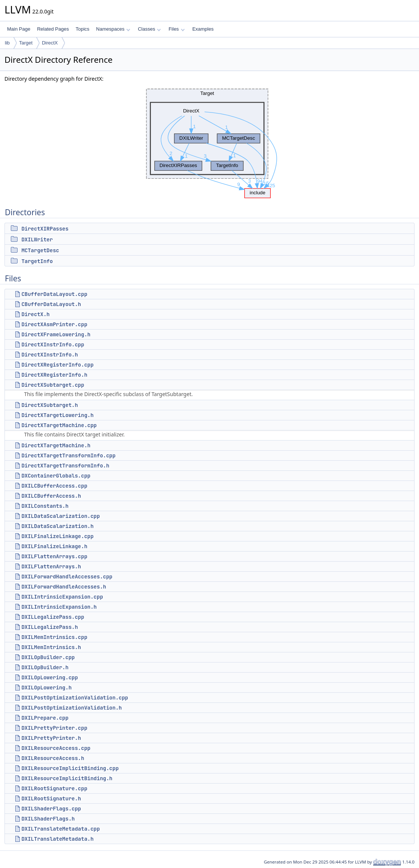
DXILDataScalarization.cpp (60, 516)
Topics (82, 29)
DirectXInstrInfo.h (49, 355)
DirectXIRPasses (45, 229)
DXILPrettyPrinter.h (51, 738)
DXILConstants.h (45, 506)
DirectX (50, 43)
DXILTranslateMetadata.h (57, 839)
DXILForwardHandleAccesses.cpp (67, 577)
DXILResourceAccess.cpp (56, 748)
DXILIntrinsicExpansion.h (59, 607)
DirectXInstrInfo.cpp (53, 345)
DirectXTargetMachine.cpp (59, 425)
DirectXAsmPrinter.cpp (54, 324)
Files (176, 29)
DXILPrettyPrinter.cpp (54, 728)
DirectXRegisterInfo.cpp (57, 365)
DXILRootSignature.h (51, 799)
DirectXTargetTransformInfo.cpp (68, 455)
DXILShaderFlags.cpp (51, 809)
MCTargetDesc (40, 250)
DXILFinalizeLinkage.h (54, 546)
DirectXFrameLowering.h (56, 334)
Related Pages (53, 29)
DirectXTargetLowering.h (57, 415)
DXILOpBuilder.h (45, 667)
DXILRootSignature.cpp (54, 788)
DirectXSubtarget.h (49, 405)
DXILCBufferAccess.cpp (54, 486)
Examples (203, 29)
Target (26, 43)
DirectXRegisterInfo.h (54, 375)
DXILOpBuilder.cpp (48, 657)
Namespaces (113, 29)
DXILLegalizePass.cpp (53, 617)
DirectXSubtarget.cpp (53, 385)
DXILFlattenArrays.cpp (54, 556)
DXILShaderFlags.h (48, 819)
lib (7, 43)
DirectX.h (35, 314)
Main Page (19, 29)
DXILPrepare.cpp (45, 718)
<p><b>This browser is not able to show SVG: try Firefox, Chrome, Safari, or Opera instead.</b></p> (210, 142)
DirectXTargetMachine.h (56, 445)
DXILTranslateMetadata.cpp (60, 829)
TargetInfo (37, 261)
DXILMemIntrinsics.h (51, 647)
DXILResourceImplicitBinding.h (67, 778)
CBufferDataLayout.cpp (54, 294)
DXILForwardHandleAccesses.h (64, 587)
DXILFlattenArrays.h (51, 566)
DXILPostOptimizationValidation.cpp (75, 698)
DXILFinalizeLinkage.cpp (57, 536)
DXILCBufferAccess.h (51, 496)
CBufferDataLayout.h (51, 304)
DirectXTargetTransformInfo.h (65, 466)
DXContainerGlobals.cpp (56, 476)
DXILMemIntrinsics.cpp (54, 637)
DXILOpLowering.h (46, 688)
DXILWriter (37, 240)
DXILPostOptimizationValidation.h (72, 708)
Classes (149, 29)
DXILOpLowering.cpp (49, 677)
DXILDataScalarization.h (57, 526)
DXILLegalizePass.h (49, 627)
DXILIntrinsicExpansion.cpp (62, 597)
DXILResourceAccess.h (53, 758)
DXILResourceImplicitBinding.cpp (70, 768)
